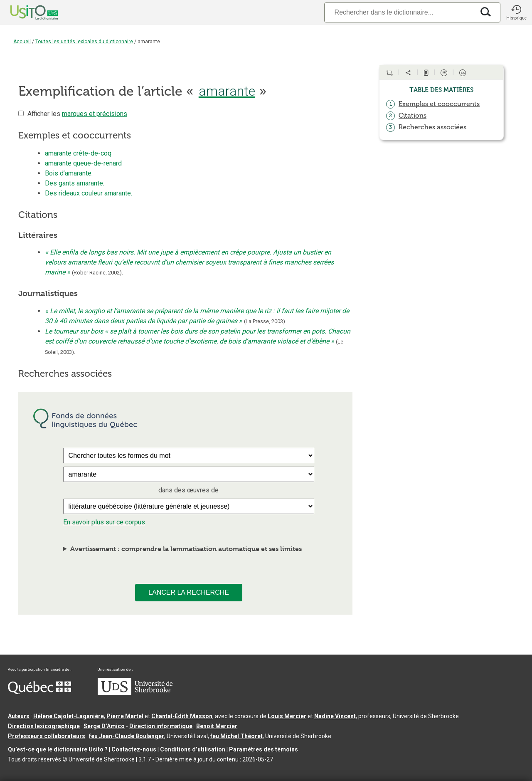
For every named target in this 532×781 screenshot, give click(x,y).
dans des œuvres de (188, 490)
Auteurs (19, 716)
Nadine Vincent (335, 716)
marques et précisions (95, 114)
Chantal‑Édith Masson (182, 716)
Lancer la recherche (189, 592)
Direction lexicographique (44, 726)
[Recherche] (399, 12)
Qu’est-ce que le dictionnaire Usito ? (58, 749)
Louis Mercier (287, 716)
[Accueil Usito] (25, 12)
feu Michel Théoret (236, 736)
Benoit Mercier (217, 726)
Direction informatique (161, 726)
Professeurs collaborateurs (47, 736)
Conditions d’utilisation (193, 749)
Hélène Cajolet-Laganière (69, 716)
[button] (516, 12)
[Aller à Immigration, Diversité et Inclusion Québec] (39, 692)
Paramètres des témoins (264, 749)
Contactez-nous (134, 749)
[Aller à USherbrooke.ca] (135, 693)
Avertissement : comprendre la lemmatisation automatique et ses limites (186, 549)
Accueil (22, 42)
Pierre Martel (125, 716)
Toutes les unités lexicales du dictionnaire (84, 42)
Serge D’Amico (104, 726)
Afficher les (77, 114)
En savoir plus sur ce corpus (104, 522)
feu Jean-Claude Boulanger (127, 736)
